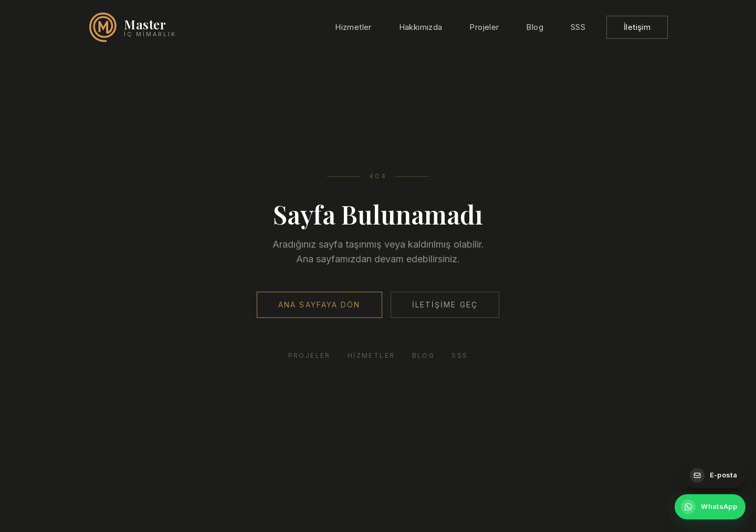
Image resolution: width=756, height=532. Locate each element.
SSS (578, 27)
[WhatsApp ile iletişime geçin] (710, 507)
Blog (535, 27)
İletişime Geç (445, 305)
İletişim (637, 27)
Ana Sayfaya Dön (319, 305)
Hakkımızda (421, 27)
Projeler (484, 27)
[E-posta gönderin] (715, 475)
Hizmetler (353, 27)
